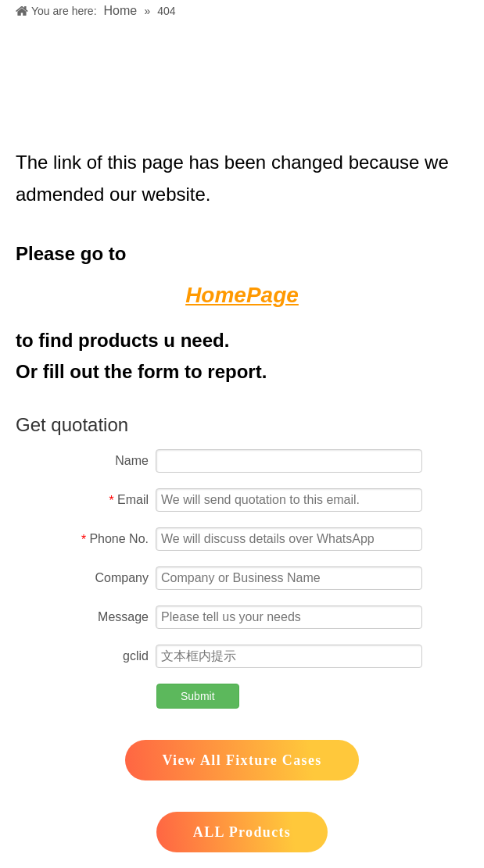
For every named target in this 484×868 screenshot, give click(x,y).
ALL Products (242, 832)
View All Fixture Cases (242, 760)
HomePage (242, 295)
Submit (198, 696)
